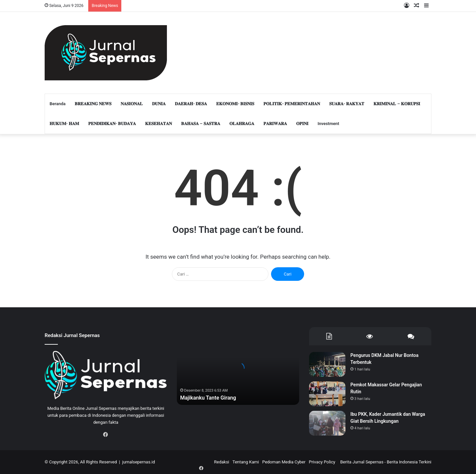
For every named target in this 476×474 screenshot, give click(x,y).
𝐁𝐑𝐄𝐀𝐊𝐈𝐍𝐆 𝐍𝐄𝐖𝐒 (93, 104)
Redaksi (221, 462)
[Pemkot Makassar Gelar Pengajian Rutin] (327, 394)
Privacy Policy (322, 462)
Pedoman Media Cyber (284, 462)
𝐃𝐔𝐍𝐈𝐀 (159, 104)
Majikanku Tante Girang (212, 397)
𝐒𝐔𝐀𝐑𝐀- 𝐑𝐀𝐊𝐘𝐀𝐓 (347, 104)
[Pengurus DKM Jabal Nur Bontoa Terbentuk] (327, 364)
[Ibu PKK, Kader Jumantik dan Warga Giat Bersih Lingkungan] (327, 423)
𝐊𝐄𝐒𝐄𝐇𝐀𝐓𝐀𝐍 (159, 124)
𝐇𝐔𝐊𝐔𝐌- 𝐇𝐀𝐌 (64, 124)
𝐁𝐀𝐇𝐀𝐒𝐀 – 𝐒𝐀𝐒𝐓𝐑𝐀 (201, 124)
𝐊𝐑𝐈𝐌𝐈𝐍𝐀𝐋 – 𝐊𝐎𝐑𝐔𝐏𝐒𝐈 (397, 104)
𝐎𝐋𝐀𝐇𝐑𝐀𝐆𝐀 (242, 124)
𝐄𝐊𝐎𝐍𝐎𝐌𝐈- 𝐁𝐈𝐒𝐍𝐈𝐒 (235, 104)
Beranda (58, 104)
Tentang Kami (246, 462)
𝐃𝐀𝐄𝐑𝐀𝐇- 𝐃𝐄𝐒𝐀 (191, 104)
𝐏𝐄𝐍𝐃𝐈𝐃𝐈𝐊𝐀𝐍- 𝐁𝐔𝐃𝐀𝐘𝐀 (112, 124)
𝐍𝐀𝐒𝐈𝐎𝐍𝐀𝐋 (132, 104)
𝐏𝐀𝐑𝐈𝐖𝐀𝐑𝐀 (275, 124)
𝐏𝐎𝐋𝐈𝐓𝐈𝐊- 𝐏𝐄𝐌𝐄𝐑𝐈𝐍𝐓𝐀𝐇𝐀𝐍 (292, 104)
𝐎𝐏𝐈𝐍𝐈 (302, 124)
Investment (328, 124)
